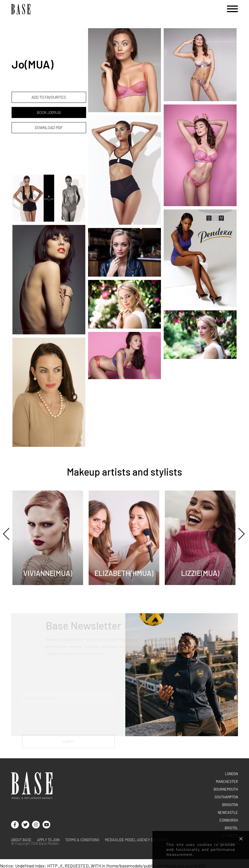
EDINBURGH (229, 820)
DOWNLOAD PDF (49, 128)
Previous (6, 534)
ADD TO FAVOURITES (49, 97)
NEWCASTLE (228, 812)
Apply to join (48, 840)
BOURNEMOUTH (226, 789)
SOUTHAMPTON (226, 797)
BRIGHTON (230, 805)
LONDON (231, 774)
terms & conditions (82, 840)
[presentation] (64, 723)
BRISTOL (231, 828)
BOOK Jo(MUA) (49, 112)
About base (21, 840)
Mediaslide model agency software (137, 840)
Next (241, 534)
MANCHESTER (227, 782)
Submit (68, 745)
